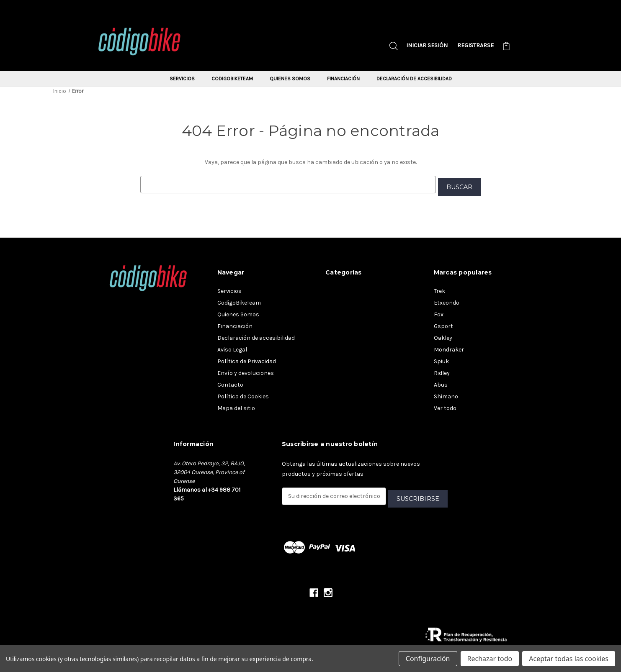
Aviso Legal (232, 347)
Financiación (343, 79)
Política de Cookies (243, 394)
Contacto (230, 382)
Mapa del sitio (236, 406)
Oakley (443, 335)
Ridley (442, 371)
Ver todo (445, 406)
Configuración (428, 659)
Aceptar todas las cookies (569, 659)
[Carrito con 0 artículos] (506, 47)
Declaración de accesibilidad (414, 79)
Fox (439, 312)
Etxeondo (447, 300)
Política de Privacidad (247, 359)
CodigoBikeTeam (232, 79)
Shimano (446, 394)
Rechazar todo (490, 659)
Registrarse (475, 45)
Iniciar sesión (427, 45)
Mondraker (449, 347)
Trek (439, 289)
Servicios (182, 79)
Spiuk (441, 359)
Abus (441, 382)
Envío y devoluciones (246, 371)
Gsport (443, 324)
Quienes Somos (290, 79)
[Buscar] (394, 47)
